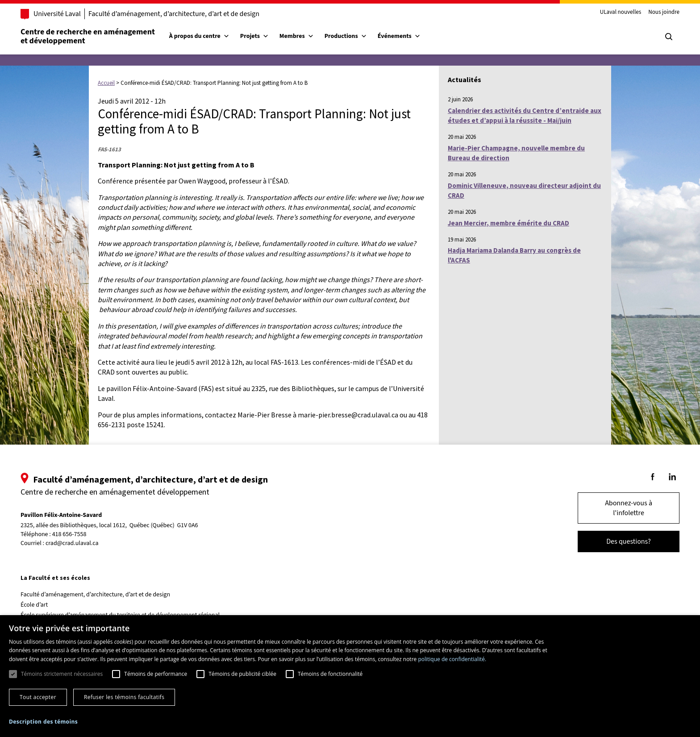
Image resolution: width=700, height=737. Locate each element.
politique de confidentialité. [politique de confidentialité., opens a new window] (452, 659)
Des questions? (620, 541)
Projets (263, 36)
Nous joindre (655, 12)
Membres (306, 36)
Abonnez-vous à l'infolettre (620, 508)
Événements (408, 36)
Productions (355, 36)
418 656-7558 (78, 535)
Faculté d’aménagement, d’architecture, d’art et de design (183, 14)
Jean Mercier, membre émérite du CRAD (508, 223)
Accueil (106, 83)
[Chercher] (660, 37)
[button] (43, 722)
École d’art (43, 605)
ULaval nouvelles (612, 12)
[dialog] (350, 676)
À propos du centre (208, 36)
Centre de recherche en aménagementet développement (97, 36)
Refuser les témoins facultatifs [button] (124, 697)
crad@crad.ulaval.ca (81, 543)
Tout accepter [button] (38, 697)
